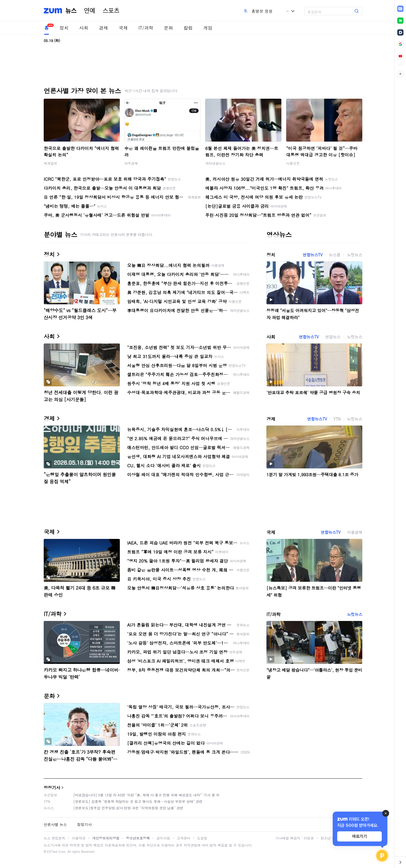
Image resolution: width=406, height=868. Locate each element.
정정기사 (52, 787)
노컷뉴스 (355, 255)
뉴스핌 (335, 255)
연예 (90, 11)
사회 (84, 28)
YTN (337, 419)
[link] (400, 9)
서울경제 (355, 532)
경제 (103, 28)
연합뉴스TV (313, 255)
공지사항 (163, 838)
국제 (123, 28)
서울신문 (293, 163)
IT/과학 (146, 28)
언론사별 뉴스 (55, 824)
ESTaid (52, 852)
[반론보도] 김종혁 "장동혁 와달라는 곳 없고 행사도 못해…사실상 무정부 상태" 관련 (138, 801)
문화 (168, 28)
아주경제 (131, 163)
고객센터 (184, 838)
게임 (208, 28)
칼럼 (188, 28)
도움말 (202, 838)
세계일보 (50, 163)
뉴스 (71, 11)
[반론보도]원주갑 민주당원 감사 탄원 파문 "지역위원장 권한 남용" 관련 (128, 808)
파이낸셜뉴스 (215, 163)
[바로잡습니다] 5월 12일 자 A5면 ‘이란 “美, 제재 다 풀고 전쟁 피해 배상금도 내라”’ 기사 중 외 (146, 795)
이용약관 (79, 838)
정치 (64, 28)
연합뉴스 (333, 337)
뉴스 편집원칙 (54, 838)
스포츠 (111, 11)
